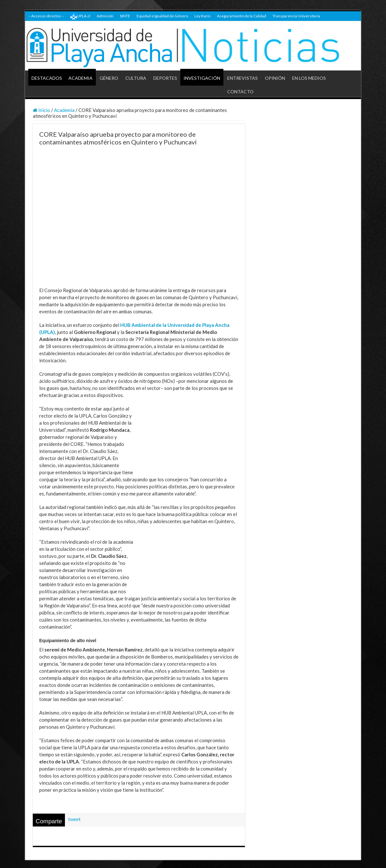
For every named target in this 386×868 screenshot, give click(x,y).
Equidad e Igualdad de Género (162, 16)
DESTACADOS (47, 78)
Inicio (41, 110)
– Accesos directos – (46, 16)
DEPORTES (165, 78)
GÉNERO (109, 78)
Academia (64, 110)
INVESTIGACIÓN (202, 78)
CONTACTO (240, 92)
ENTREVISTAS (242, 78)
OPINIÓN (275, 78)
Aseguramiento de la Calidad (242, 16)
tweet (74, 819)
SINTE (125, 16)
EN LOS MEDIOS (309, 78)
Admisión (105, 16)
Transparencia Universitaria (296, 16)
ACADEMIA (81, 78)
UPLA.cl (80, 16)
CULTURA (136, 78)
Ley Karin (202, 16)
